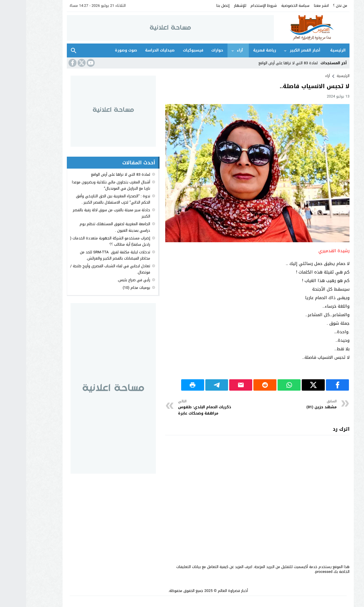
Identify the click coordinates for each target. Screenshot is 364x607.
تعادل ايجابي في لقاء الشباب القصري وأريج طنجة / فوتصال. (84, 269)
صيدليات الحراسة (134, 50)
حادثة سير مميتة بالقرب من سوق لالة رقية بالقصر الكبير (85, 213)
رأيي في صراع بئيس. (108, 280)
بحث (47, 50)
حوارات (191, 50)
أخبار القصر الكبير (279, 50)
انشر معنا (295, 6)
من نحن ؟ (314, 6)
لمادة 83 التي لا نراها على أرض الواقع (262, 63)
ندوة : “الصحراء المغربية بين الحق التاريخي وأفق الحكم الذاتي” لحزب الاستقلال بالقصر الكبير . (87, 199)
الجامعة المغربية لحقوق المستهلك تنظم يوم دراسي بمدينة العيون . (89, 227)
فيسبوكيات (167, 50)
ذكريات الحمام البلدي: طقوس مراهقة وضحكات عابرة (185, 408)
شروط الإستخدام (237, 6)
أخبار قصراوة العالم (207, 591)
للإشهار (214, 6)
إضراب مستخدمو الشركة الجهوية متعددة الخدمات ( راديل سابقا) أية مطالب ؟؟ (84, 241)
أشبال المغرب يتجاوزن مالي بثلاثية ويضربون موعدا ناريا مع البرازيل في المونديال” (85, 185)
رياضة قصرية (238, 50)
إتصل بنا (197, 6)
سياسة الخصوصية (269, 6)
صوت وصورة (100, 50)
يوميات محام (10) (110, 288)
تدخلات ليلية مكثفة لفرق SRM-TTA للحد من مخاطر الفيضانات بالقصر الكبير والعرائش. (89, 255)
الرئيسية (312, 50)
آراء (214, 50)
